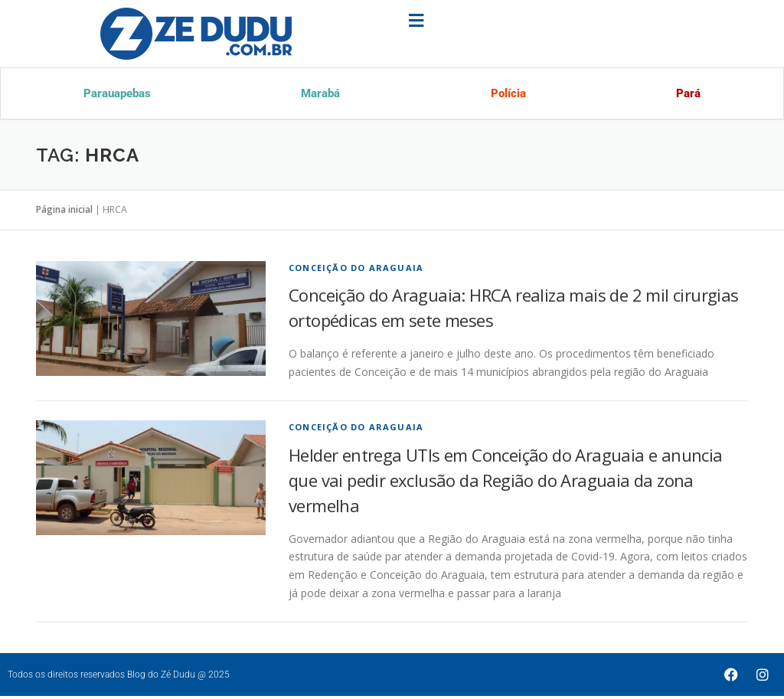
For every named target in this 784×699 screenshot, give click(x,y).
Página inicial (64, 212)
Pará (687, 95)
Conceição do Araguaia (356, 271)
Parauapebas (118, 95)
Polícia (506, 95)
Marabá (319, 95)
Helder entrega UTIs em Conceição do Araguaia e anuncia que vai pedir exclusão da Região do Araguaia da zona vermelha (506, 483)
